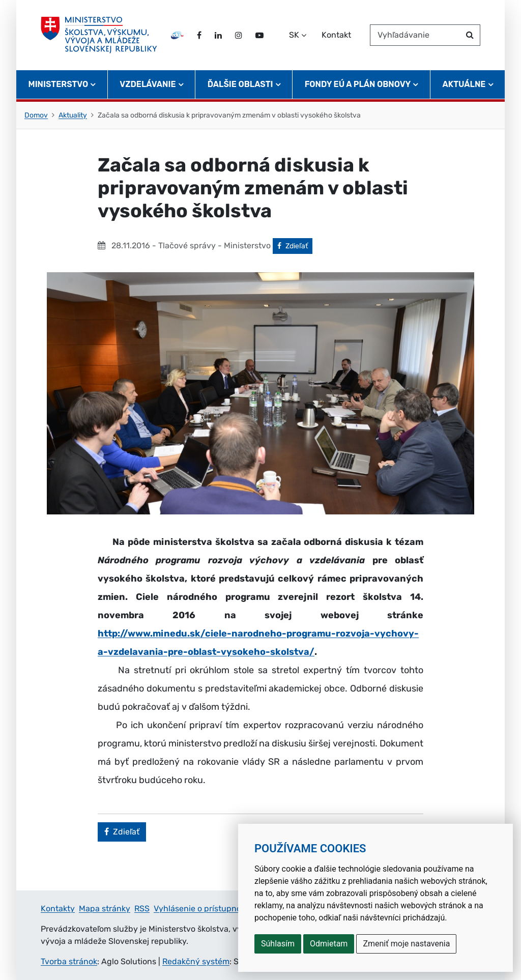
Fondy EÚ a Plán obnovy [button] (358, 84)
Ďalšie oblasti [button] (240, 84)
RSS (142, 909)
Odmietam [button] (329, 944)
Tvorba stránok (69, 961)
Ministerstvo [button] (59, 84)
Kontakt (336, 35)
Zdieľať (295, 245)
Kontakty (58, 909)
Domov (36, 115)
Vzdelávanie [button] (148, 84)
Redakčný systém (196, 961)
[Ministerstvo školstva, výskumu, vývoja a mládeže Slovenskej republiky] (99, 35)
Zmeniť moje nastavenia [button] (406, 944)
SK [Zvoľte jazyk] (294, 35)
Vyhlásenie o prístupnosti (202, 909)
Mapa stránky (105, 909)
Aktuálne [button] (464, 84)
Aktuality (73, 115)
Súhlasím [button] (278, 944)
